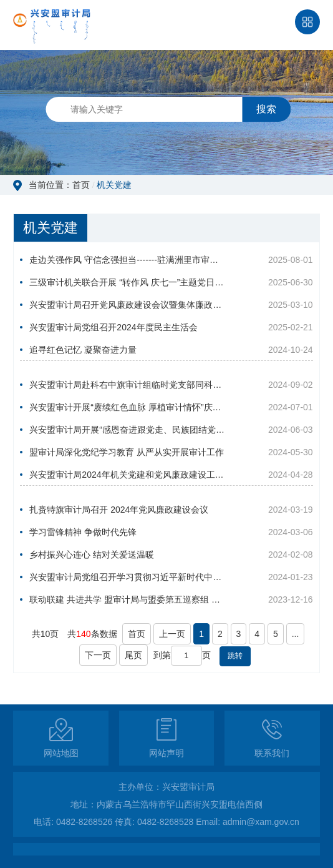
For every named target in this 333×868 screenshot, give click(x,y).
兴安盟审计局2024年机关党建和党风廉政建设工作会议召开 (127, 475)
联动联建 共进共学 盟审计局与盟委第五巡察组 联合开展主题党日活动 (127, 599)
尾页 (133, 655)
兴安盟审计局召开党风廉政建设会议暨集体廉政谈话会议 (127, 305)
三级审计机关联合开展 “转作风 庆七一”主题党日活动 (127, 282)
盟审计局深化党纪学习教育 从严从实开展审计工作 (127, 452)
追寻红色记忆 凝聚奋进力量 (83, 350)
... (296, 634)
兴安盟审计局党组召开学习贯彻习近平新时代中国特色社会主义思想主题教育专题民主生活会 (127, 577)
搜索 (266, 109)
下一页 (98, 655)
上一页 (172, 634)
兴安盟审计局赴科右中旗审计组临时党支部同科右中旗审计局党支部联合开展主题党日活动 (127, 385)
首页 (81, 185)
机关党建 (114, 185)
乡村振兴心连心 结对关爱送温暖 (92, 555)
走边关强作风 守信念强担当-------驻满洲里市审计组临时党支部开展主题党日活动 (127, 260)
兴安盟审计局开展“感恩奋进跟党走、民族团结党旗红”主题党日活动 (127, 430)
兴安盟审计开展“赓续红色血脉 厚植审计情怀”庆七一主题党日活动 (127, 407)
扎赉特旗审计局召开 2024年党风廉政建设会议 (119, 510)
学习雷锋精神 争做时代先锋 (83, 532)
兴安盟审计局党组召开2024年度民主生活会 (113, 327)
